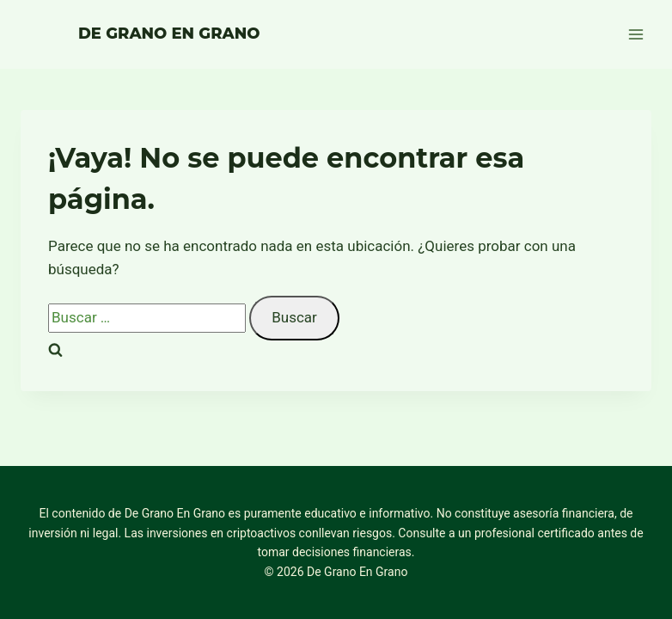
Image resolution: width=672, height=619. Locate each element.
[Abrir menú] (635, 34)
